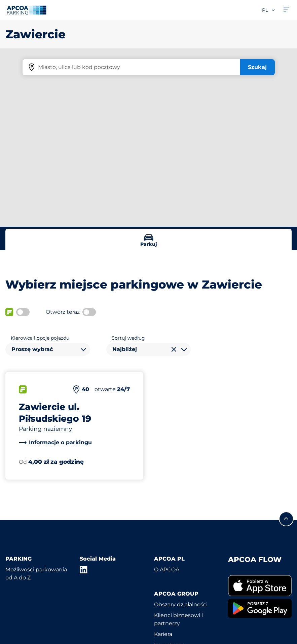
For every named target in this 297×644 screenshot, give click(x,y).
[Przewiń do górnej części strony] (286, 519)
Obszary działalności (181, 604)
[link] (55, 443)
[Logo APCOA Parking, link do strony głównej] (27, 10)
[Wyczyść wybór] (174, 349)
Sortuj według (128, 338)
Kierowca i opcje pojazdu (40, 338)
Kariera (163, 634)
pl (269, 10)
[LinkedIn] (84, 570)
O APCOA (167, 570)
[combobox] (48, 349)
